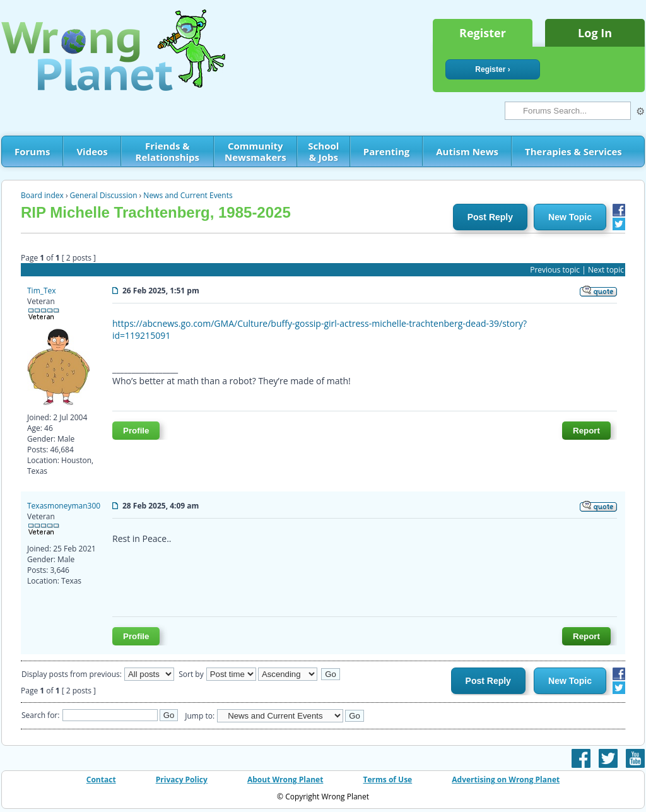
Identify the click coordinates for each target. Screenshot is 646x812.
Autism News (467, 151)
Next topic (606, 270)
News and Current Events (188, 195)
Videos (92, 151)
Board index (42, 195)
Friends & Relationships (167, 151)
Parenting (386, 151)
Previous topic (555, 270)
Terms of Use (388, 780)
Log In (595, 33)
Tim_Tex (42, 291)
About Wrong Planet (285, 780)
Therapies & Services (573, 151)
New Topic (570, 217)
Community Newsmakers (255, 151)
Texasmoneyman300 (64, 506)
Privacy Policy (182, 780)
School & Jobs (323, 151)
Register (483, 33)
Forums (32, 151)
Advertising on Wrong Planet (506, 780)
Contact (101, 780)
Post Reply (490, 217)
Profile (136, 431)
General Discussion (104, 195)
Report (586, 431)
